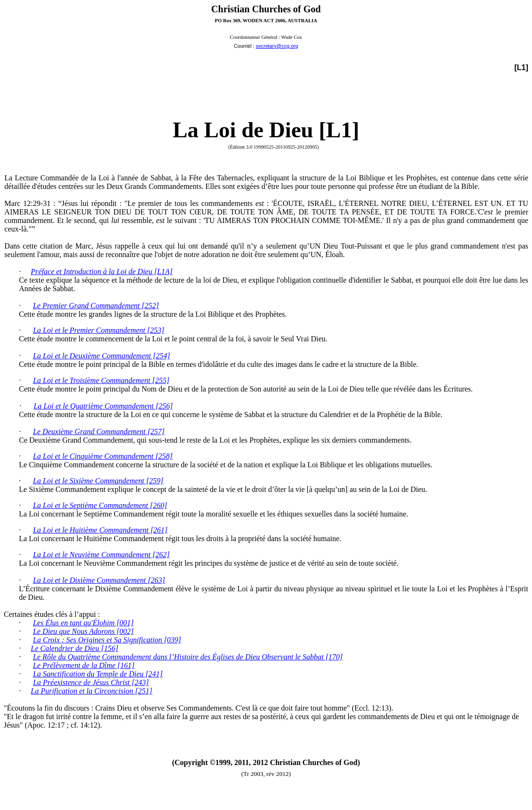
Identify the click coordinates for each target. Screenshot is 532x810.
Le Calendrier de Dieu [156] (75, 648)
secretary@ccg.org (277, 46)
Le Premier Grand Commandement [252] (96, 306)
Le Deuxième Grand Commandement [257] (99, 432)
